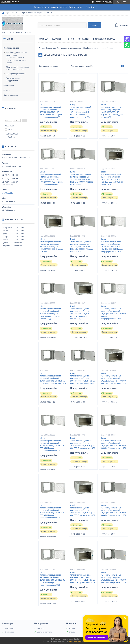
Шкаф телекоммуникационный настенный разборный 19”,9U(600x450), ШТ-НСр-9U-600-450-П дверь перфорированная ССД (53, 579)
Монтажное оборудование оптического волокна (17, 68)
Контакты (83, 39)
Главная (43, 39)
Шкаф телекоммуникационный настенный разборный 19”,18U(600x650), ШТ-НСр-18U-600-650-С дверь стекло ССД (82, 312)
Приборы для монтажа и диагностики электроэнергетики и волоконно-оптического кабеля (17, 58)
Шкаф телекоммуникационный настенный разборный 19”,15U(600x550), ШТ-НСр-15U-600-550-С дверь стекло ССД (112, 178)
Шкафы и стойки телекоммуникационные (64, 48)
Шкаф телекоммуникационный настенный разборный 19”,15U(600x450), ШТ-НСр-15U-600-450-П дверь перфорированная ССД (51, 178)
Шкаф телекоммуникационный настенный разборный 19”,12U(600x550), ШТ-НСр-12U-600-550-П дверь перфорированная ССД (51, 111)
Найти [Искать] (94, 25)
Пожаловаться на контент (78, 641)
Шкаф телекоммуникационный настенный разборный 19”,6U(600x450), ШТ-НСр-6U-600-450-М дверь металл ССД (53, 378)
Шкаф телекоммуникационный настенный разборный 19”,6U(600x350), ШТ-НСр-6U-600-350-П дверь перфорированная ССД (113, 312)
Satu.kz (76, 639)
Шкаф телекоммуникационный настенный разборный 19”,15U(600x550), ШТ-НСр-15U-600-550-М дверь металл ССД (82, 178)
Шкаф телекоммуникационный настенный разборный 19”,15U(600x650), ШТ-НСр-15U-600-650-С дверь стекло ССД (51, 245)
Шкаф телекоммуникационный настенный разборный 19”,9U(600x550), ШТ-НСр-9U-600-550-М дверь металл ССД (113, 577)
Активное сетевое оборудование (14, 79)
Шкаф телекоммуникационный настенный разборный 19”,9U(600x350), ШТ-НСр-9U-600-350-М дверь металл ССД (113, 443)
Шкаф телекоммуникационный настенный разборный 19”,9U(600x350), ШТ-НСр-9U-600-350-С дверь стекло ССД (83, 510)
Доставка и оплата (104, 39)
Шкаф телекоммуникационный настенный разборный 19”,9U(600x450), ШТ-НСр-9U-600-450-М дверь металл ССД (113, 510)
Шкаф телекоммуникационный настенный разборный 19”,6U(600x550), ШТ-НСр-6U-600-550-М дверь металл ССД (83, 378)
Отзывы (7, 90)
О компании (9, 85)
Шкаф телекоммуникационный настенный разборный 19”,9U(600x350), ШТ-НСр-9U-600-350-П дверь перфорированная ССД (53, 511)
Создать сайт (6, 2)
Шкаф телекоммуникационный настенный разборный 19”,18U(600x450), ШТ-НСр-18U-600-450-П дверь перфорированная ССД (112, 245)
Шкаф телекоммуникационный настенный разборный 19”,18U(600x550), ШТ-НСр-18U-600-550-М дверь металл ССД (51, 312)
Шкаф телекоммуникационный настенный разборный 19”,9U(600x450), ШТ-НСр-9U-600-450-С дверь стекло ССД (83, 577)
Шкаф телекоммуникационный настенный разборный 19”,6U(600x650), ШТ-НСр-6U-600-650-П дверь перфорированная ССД (53, 444)
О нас (71, 39)
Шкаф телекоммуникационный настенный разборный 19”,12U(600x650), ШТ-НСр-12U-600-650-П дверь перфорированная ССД (82, 111)
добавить (108, 2)
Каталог (57, 39)
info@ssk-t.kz (8, 193)
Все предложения (11, 48)
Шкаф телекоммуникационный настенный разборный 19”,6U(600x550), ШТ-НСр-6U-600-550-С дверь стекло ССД (113, 378)
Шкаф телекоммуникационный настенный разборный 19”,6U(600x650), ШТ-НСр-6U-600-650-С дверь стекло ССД (83, 443)
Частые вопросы (11, 95)
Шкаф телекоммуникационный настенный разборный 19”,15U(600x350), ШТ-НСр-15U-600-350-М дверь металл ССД (112, 111)
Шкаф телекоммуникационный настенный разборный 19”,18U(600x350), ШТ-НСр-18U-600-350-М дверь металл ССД (82, 245)
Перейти (90, 7)
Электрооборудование (16, 74)
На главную (9, 629)
